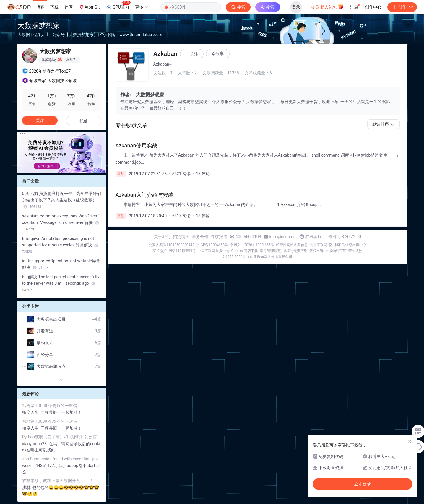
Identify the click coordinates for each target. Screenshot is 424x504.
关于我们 (162, 237)
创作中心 (373, 7)
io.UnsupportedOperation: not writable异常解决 (61, 264)
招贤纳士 (181, 237)
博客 (40, 7)
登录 (296, 7)
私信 (84, 121)
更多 (142, 7)
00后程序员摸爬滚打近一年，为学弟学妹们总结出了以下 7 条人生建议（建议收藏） (62, 200)
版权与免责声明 (295, 251)
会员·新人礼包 (327, 6)
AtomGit (89, 7)
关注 (40, 121)
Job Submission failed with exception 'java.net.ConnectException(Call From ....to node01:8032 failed (62, 459)
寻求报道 (219, 237)
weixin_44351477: (39, 466)
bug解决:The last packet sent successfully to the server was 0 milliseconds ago (61, 283)
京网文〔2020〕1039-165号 (252, 245)
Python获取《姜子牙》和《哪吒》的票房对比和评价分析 (62, 437)
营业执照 (355, 251)
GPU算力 (118, 5)
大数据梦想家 (39, 26)
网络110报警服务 (182, 251)
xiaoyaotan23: (36, 444)
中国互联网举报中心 (214, 251)
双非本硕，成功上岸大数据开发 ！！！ (58, 481)
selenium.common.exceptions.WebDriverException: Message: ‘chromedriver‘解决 (61, 222)
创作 (402, 7)
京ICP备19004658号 (212, 245)
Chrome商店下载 (245, 251)
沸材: (27, 487)
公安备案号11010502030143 (171, 245)
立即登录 (363, 484)
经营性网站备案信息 (292, 245)
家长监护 (160, 251)
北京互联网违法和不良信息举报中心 (338, 245)
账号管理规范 (270, 251)
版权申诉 (316, 251)
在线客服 (313, 237)
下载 (54, 7)
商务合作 (200, 237)
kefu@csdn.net (283, 237)
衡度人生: (31, 412)
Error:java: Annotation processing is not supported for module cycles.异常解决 (60, 245)
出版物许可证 (336, 251)
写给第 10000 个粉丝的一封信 (50, 406)
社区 (69, 7)
